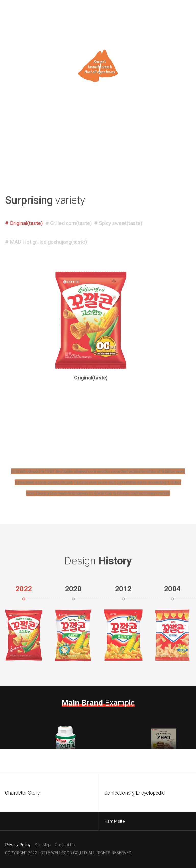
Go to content (0, 0)
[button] (24, 245)
